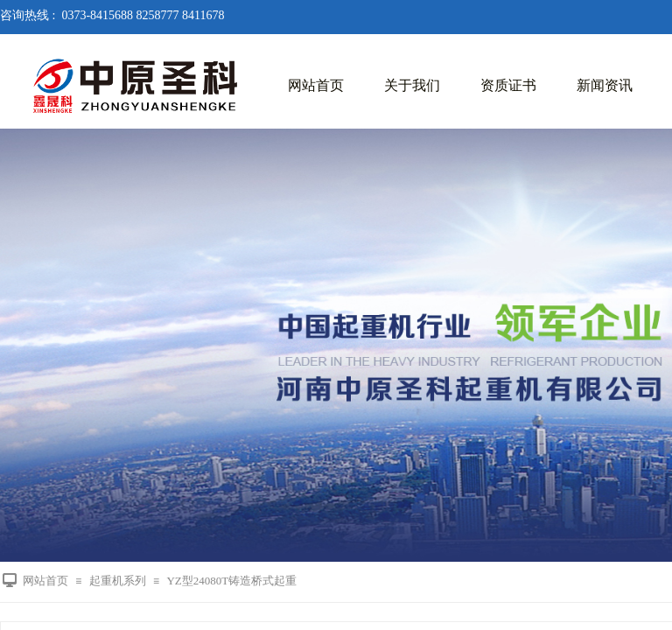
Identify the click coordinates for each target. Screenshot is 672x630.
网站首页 (316, 85)
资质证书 (508, 85)
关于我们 (412, 85)
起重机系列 (118, 581)
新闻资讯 (605, 85)
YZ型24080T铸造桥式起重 (231, 581)
